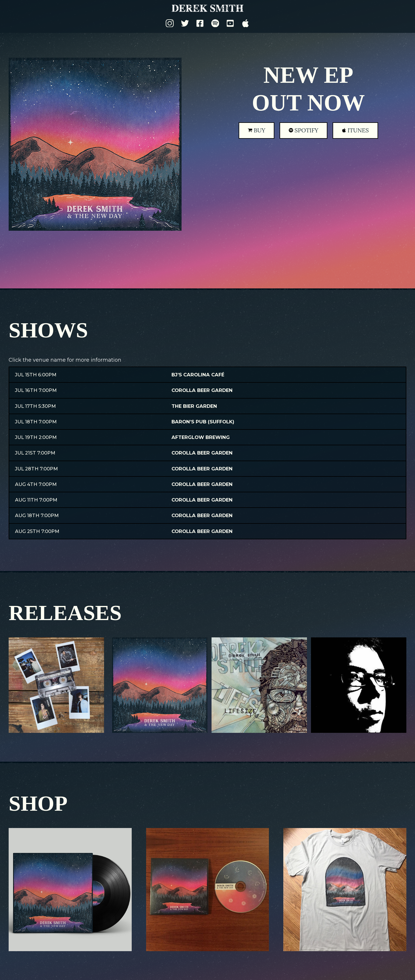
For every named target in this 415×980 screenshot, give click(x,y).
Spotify (303, 130)
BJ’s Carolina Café (198, 375)
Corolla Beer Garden (202, 390)
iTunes (355, 130)
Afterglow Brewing (201, 437)
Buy (256, 130)
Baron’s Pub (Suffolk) (203, 422)
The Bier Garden (194, 406)
